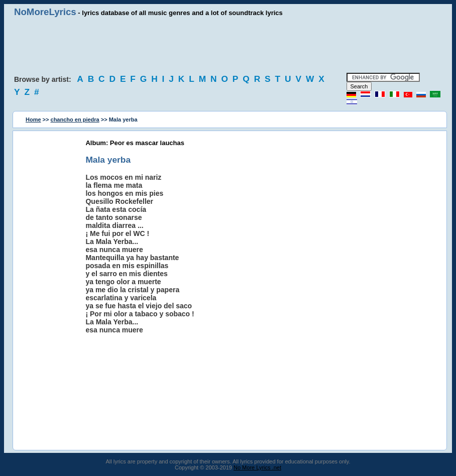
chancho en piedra (75, 120)
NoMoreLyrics (45, 12)
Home (33, 120)
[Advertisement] (228, 45)
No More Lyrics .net (257, 467)
